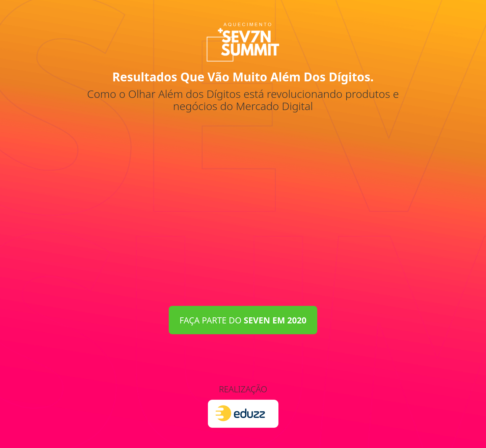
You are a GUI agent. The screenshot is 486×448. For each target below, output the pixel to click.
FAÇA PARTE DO (243, 320)
